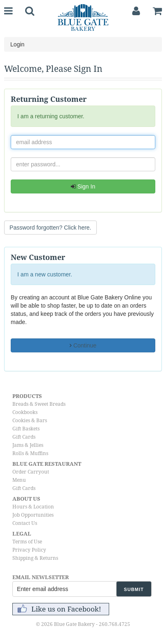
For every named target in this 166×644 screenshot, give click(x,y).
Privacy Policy (29, 550)
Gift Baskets (26, 429)
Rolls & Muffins (30, 453)
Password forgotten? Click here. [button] (50, 228)
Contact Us (25, 523)
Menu (19, 480)
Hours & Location (33, 507)
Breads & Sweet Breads (39, 404)
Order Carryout (31, 472)
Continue (83, 345)
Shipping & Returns (35, 558)
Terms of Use (27, 542)
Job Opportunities (33, 515)
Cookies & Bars (30, 421)
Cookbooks (25, 412)
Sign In (83, 186)
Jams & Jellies (28, 445)
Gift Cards (24, 437)
